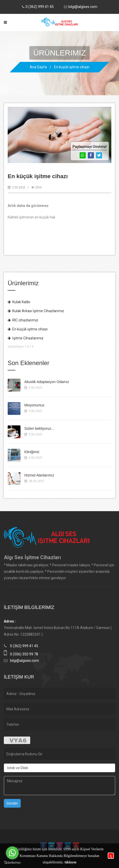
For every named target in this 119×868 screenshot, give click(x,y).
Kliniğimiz (32, 452)
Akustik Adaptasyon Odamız (47, 382)
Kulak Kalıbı (19, 302)
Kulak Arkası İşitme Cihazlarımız (36, 311)
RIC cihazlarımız (23, 320)
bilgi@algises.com (83, 7)
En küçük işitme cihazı (72, 67)
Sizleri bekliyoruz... (39, 428)
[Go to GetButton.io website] (12, 863)
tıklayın (70, 862)
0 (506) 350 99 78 (24, 654)
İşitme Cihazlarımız (26, 338)
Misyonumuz (34, 405)
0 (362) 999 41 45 (40, 7)
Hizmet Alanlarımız (39, 475)
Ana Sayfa (38, 67)
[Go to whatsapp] (12, 853)
